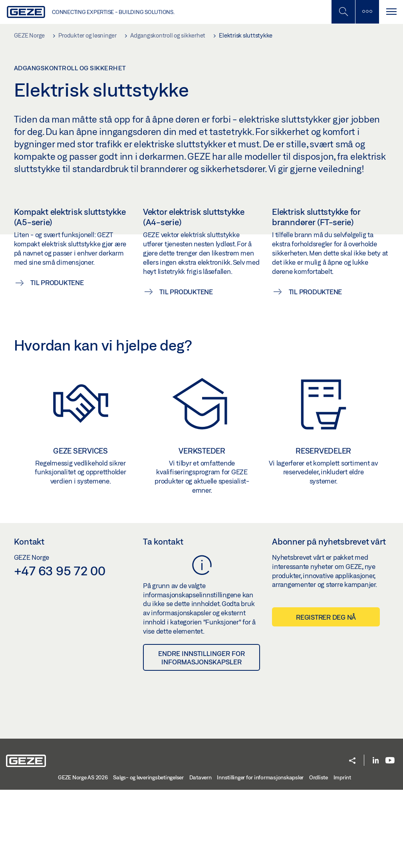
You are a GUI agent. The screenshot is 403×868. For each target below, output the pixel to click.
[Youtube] (390, 839)
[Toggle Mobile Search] (343, 12)
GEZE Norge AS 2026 (83, 856)
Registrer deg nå (326, 695)
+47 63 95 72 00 (60, 648)
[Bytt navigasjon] (391, 12)
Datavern (201, 856)
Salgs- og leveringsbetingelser (148, 856)
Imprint (342, 856)
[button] (352, 839)
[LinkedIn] (376, 839)
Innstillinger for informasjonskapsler (260, 856)
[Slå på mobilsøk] (367, 12)
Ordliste (319, 856)
